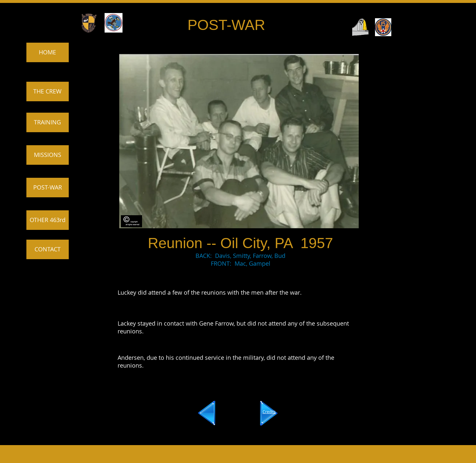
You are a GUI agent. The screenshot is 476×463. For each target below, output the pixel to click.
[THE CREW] (48, 91)
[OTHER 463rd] (48, 220)
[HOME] (48, 52)
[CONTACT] (48, 249)
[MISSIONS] (48, 155)
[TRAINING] (48, 122)
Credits (269, 412)
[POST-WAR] (48, 188)
